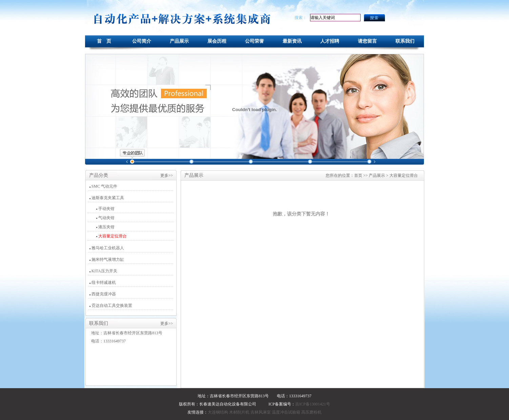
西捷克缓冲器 (104, 294)
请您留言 (367, 41)
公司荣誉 (254, 41)
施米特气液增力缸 (108, 259)
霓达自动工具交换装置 (112, 306)
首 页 (104, 41)
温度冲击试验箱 (286, 412)
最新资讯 (292, 41)
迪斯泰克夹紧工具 (108, 198)
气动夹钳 (106, 218)
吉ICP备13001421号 (313, 404)
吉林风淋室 (261, 412)
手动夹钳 (106, 209)
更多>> (167, 175)
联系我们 (405, 41)
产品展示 (179, 41)
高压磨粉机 (311, 412)
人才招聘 (330, 41)
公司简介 (142, 41)
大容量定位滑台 (112, 236)
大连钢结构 (218, 412)
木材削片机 (239, 412)
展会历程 (217, 41)
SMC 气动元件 (104, 186)
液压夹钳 (106, 227)
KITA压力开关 (104, 271)
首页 (358, 175)
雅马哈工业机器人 (108, 248)
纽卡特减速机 (104, 282)
